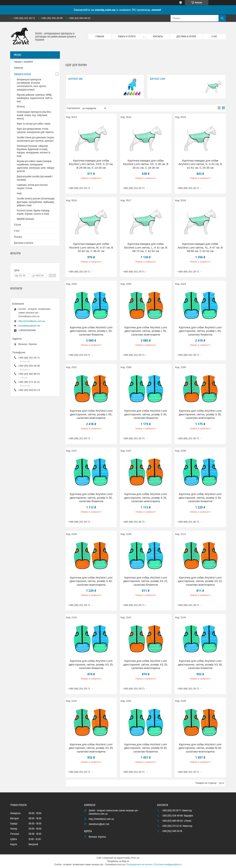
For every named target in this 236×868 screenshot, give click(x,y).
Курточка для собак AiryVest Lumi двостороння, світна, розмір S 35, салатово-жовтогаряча (146, 498)
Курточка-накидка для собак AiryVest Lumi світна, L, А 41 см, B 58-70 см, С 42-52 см (146, 247)
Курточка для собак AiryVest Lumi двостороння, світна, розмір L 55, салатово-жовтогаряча (146, 331)
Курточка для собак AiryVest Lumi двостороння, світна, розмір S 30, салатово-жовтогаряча (200, 414)
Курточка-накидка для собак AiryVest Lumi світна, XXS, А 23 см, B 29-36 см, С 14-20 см (91, 164)
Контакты (158, 37)
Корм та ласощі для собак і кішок (34, 124)
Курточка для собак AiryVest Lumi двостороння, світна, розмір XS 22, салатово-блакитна (146, 581)
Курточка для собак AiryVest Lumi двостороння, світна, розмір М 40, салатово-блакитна (146, 748)
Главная (100, 37)
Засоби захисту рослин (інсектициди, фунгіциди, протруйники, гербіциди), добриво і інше (36, 202)
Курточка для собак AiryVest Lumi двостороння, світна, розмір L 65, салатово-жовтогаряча (91, 414)
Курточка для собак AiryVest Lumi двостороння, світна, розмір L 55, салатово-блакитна (91, 331)
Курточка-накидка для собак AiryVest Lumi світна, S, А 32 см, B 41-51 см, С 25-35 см (200, 164)
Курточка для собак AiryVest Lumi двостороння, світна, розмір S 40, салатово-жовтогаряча (91, 581)
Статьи (17, 225)
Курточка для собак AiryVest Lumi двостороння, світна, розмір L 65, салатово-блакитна (200, 331)
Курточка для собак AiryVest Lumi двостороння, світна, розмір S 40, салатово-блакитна (200, 498)
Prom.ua (135, 858)
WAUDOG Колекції (25, 219)
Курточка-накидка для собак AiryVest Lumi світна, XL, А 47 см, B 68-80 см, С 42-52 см (200, 247)
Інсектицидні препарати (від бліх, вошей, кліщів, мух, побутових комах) (34, 115)
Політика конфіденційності (168, 865)
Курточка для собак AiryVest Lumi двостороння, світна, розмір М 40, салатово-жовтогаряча (200, 748)
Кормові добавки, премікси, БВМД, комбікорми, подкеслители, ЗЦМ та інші (35, 98)
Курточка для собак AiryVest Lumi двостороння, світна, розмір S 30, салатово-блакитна (146, 414)
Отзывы (18, 237)
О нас (214, 37)
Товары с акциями (23, 62)
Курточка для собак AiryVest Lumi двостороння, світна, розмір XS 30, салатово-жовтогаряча (91, 748)
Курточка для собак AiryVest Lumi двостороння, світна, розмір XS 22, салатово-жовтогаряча (200, 581)
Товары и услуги (127, 37)
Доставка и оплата (186, 37)
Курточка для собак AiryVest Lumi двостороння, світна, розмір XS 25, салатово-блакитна (91, 664)
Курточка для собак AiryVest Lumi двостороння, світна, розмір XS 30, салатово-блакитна (200, 664)
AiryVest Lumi (158, 79)
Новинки (18, 68)
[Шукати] (222, 18)
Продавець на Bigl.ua (118, 861)
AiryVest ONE (76, 79)
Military (21, 107)
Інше (19, 194)
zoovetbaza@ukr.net (29, 326)
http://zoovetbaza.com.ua (32, 321)
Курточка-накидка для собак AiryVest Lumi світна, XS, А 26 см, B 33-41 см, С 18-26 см (146, 164)
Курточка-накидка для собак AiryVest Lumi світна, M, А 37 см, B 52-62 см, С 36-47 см (91, 247)
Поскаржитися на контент (139, 865)
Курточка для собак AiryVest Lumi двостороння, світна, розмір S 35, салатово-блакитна (91, 498)
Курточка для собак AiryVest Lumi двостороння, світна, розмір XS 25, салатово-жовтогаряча (146, 664)
